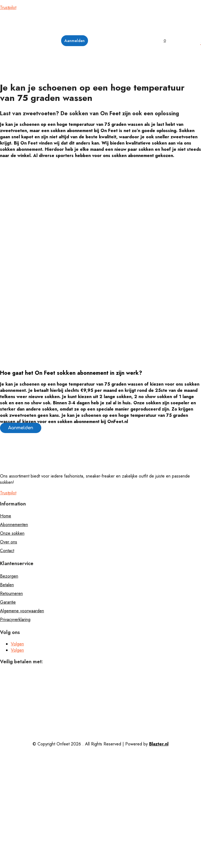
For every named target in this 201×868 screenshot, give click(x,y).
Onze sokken (12, 533)
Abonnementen (14, 525)
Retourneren (11, 593)
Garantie (8, 602)
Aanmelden (21, 428)
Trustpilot (8, 7)
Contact (7, 551)
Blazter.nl (159, 744)
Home (6, 516)
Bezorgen (9, 576)
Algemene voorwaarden (22, 611)
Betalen (7, 585)
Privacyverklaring (15, 619)
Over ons (9, 542)
